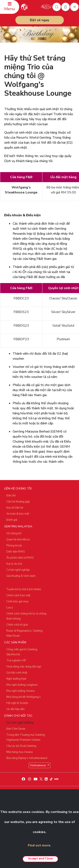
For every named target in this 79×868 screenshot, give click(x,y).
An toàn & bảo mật (18, 514)
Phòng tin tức (14, 546)
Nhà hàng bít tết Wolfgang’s (23, 697)
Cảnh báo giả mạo (17, 601)
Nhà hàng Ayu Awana (19, 752)
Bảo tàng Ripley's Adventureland (27, 758)
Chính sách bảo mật (18, 595)
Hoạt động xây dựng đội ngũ (24, 667)
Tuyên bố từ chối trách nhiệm (24, 589)
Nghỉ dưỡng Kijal (16, 679)
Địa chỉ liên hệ (15, 508)
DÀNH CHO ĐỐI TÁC (18, 716)
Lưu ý (10, 608)
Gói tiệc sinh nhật (17, 673)
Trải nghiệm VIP (16, 661)
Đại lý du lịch (14, 564)
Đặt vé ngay (39, 20)
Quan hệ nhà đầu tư (18, 540)
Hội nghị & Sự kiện (17, 703)
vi (74, 7)
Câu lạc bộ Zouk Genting (21, 746)
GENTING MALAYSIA (18, 526)
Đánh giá (12, 520)
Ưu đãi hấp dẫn (15, 709)
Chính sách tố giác (17, 625)
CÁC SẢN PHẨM (15, 642)
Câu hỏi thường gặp (18, 502)
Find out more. (39, 845)
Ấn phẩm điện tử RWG (20, 558)
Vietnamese (38, 765)
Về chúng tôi (14, 533)
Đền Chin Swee (16, 729)
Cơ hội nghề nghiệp (18, 570)
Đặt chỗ (11, 496)
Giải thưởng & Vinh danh (21, 576)
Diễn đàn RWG (16, 552)
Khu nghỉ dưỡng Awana (20, 691)
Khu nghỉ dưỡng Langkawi (22, 685)
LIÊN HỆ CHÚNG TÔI (18, 489)
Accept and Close (40, 858)
